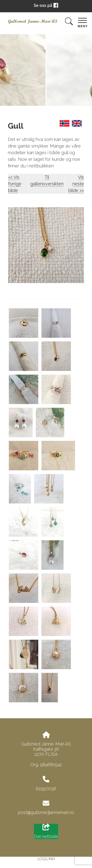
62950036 (46, 789)
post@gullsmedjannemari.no (46, 812)
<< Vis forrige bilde (15, 184)
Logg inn (46, 859)
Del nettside (46, 831)
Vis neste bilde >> (76, 184)
